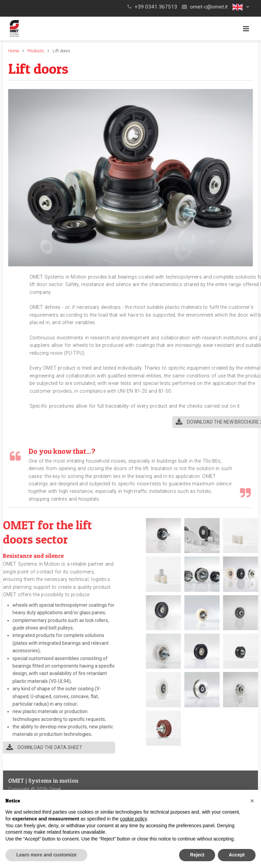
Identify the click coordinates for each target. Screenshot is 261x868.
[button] (242, 7)
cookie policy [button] (133, 819)
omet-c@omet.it (209, 7)
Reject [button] (197, 855)
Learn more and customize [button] (46, 855)
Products (36, 51)
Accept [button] (237, 855)
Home (14, 51)
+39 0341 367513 (156, 7)
